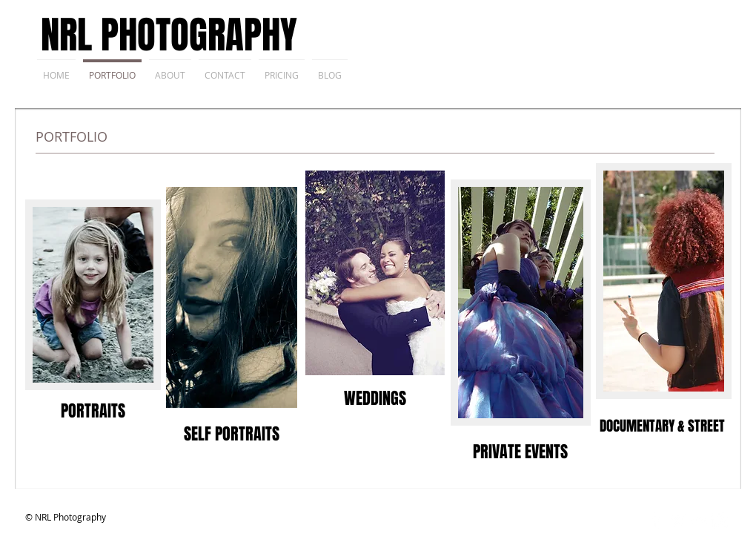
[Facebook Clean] (657, 520)
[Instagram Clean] (719, 520)
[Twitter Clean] (678, 520)
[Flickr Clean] (699, 520)
